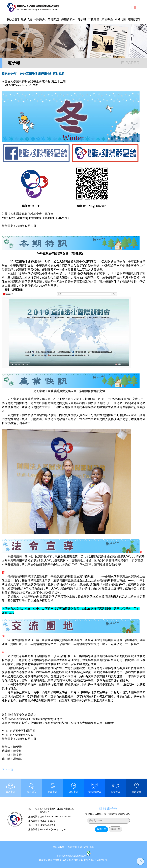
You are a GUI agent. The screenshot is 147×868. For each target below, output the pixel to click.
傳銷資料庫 (68, 19)
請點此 (115, 692)
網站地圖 (120, 19)
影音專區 (107, 19)
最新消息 (27, 19)
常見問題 (53, 19)
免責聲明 (72, 847)
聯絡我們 (134, 19)
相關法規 (40, 19)
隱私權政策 (59, 847)
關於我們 (13, 19)
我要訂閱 (101, 829)
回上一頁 (7, 770)
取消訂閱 (115, 829)
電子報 (82, 19)
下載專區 (94, 19)
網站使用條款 (87, 847)
